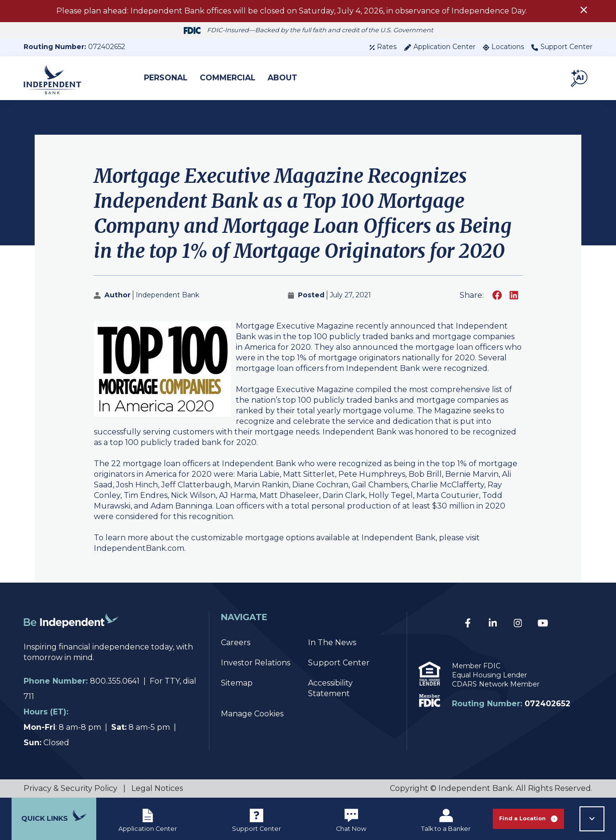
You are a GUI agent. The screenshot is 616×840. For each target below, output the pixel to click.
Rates (383, 47)
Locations (503, 47)
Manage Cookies (252, 714)
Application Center (440, 47)
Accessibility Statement (330, 688)
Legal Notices (157, 788)
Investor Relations (256, 663)
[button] (580, 78)
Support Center (562, 47)
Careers (236, 643)
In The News (332, 643)
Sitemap (237, 683)
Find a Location (528, 819)
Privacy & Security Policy (71, 788)
